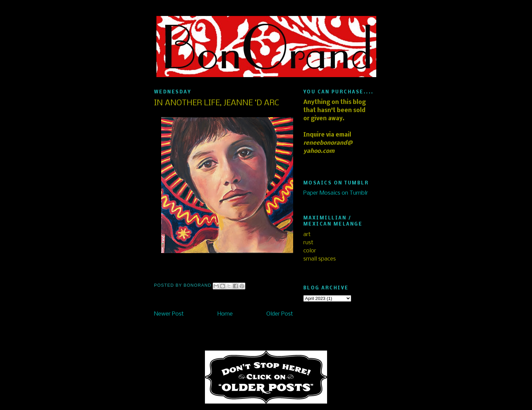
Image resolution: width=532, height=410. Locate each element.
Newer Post (169, 314)
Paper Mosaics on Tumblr (336, 193)
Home (225, 314)
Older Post (280, 314)
